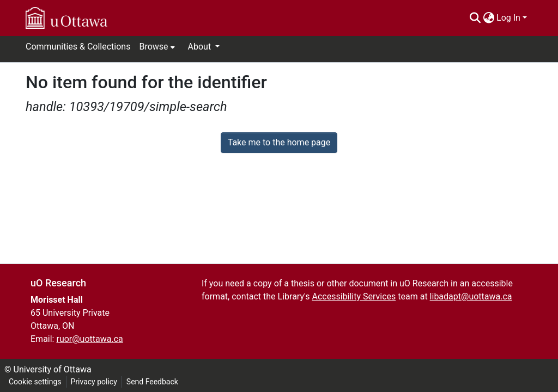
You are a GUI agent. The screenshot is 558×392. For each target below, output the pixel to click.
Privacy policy (94, 382)
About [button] (201, 47)
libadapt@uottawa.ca (471, 296)
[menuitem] (489, 18)
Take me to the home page (279, 142)
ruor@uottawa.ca (89, 339)
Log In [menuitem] (508, 18)
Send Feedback (152, 382)
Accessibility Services (354, 296)
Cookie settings (35, 382)
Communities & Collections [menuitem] (78, 47)
